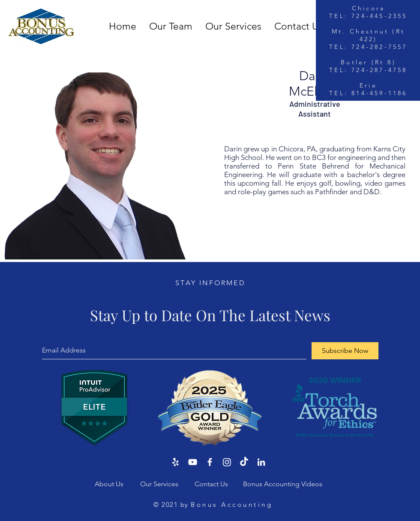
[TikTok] (244, 462)
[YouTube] (193, 462)
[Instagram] (227, 462)
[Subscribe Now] (345, 351)
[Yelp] (175, 462)
